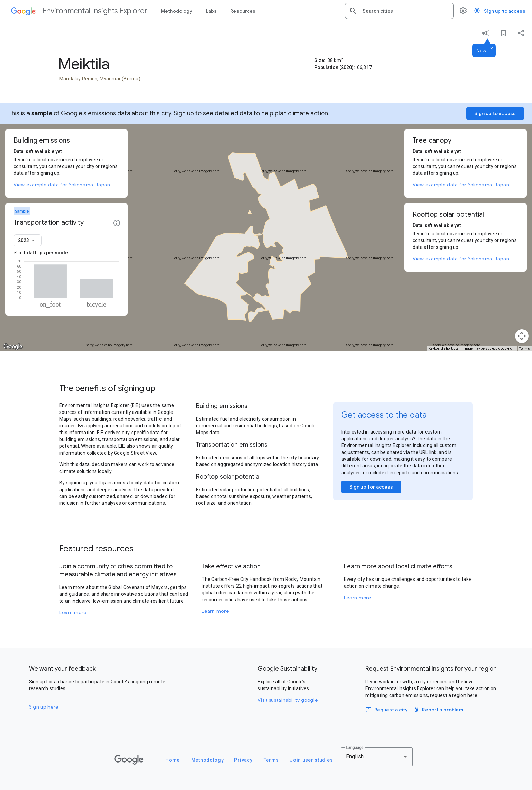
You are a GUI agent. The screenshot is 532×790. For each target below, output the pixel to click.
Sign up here (44, 707)
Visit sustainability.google (288, 700)
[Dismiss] (492, 49)
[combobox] (405, 11)
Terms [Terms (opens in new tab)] (525, 348)
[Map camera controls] (522, 336)
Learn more (73, 612)
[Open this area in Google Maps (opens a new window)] (13, 347)
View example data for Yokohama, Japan (62, 185)
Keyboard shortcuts (444, 348)
